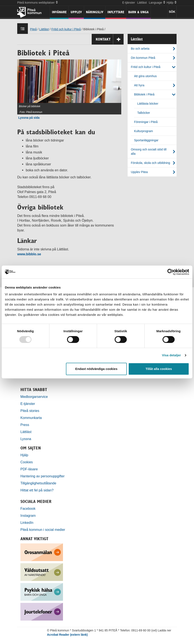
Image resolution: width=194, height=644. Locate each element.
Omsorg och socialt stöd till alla (149, 152)
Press (25, 425)
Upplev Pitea (139, 172)
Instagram (28, 515)
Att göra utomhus (145, 76)
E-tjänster (129, 3)
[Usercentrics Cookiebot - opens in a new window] (170, 272)
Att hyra (139, 85)
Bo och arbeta (140, 49)
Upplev (76, 12)
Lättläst (142, 3)
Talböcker (144, 113)
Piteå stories (30, 411)
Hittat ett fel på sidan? (37, 490)
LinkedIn (27, 523)
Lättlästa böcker (148, 104)
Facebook (28, 508)
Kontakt (110, 39)
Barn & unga (138, 12)
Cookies (27, 462)
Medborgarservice (34, 397)
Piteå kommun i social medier (43, 530)
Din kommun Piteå (143, 58)
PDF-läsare (29, 469)
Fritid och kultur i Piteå (66, 29)
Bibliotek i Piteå (144, 94)
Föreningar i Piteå (146, 122)
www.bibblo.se (29, 254)
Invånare (59, 12)
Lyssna (26, 439)
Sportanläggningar (146, 140)
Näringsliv (95, 12)
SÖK (172, 12)
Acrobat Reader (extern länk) (67, 635)
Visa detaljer (171, 355)
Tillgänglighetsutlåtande (38, 483)
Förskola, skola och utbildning (150, 163)
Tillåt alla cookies (159, 369)
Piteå (33, 29)
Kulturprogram (143, 131)
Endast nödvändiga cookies (96, 369)
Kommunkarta (31, 418)
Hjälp (24, 455)
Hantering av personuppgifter (43, 476)
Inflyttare (116, 12)
